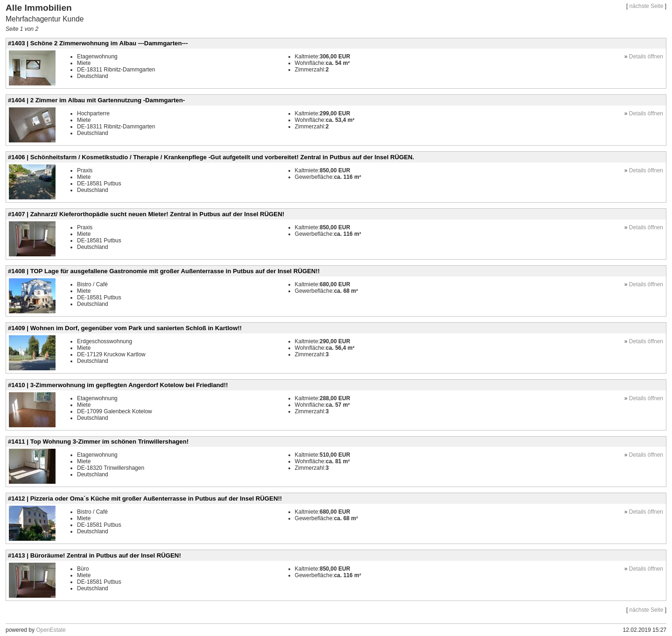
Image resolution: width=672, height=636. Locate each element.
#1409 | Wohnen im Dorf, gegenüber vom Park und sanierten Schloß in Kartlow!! (125, 328)
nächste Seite (647, 6)
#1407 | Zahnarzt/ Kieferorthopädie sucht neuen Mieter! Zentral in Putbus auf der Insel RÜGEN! (146, 214)
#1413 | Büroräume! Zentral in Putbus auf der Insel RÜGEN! (94, 555)
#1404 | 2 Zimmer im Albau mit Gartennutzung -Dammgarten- (96, 100)
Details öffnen (646, 57)
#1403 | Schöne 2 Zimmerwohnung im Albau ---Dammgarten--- (98, 43)
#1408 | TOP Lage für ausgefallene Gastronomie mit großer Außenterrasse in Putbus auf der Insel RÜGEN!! (164, 271)
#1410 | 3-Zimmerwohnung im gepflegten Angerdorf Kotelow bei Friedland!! (118, 385)
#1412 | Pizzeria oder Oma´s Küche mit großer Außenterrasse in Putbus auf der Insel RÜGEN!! (145, 498)
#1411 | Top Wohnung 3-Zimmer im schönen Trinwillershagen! (98, 442)
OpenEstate (51, 630)
